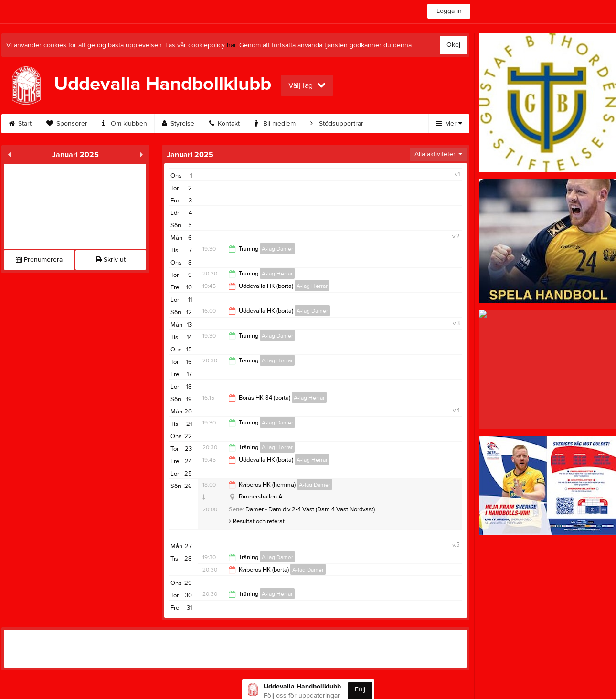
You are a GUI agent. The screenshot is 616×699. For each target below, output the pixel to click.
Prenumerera (39, 260)
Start (20, 124)
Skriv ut (111, 260)
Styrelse (178, 124)
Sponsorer (67, 124)
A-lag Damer (277, 249)
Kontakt (224, 124)
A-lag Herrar (277, 274)
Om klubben (125, 124)
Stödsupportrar (337, 124)
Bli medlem (275, 124)
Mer (449, 124)
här (231, 45)
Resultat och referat (257, 521)
